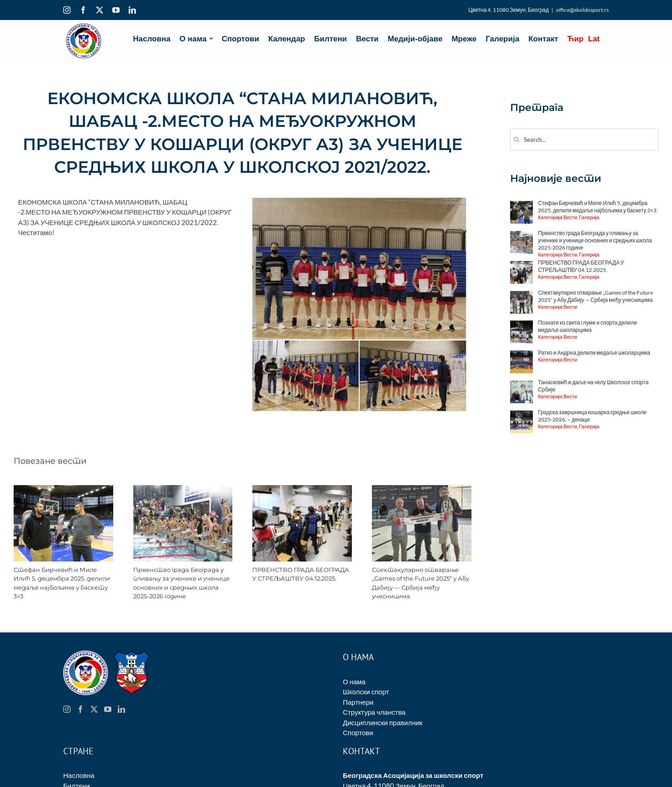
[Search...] (584, 140)
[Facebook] (80, 709)
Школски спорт (366, 692)
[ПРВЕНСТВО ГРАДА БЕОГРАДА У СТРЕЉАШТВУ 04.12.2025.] (302, 489)
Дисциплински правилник (383, 722)
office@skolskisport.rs (582, 10)
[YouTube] (108, 709)
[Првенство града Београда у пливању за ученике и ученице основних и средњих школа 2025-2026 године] (183, 489)
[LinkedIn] (121, 709)
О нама (354, 682)
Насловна (79, 775)
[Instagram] (67, 709)
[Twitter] (94, 709)
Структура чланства (374, 712)
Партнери (358, 702)
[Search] (517, 139)
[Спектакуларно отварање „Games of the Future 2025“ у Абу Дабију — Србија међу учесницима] (422, 489)
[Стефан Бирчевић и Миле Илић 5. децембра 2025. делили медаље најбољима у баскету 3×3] (63, 489)
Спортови (358, 732)
